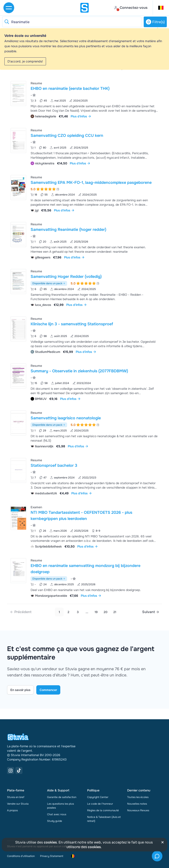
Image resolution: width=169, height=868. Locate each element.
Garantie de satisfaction (62, 797)
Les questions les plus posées (61, 806)
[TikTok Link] (19, 770)
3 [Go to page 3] (78, 612)
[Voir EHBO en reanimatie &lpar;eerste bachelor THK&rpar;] (84, 99)
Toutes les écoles (138, 797)
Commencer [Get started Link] (48, 690)
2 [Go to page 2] (68, 612)
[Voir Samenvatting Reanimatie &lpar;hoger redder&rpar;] (84, 240)
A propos (12, 810)
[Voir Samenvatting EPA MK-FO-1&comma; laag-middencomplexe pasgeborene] (84, 193)
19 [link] (96, 612)
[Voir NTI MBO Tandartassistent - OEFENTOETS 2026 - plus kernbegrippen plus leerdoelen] (84, 526)
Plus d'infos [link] (81, 116)
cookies (50, 842)
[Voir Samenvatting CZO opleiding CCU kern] (84, 146)
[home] (84, 8)
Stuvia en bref (16, 797)
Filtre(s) (155, 22)
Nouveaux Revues (138, 810)
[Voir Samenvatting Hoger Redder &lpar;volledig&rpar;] (84, 287)
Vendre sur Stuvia (18, 804)
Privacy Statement (52, 856)
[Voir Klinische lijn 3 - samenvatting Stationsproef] (84, 335)
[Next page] (151, 612)
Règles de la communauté (103, 810)
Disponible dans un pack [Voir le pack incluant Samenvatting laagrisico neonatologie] (49, 425)
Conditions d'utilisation (21, 856)
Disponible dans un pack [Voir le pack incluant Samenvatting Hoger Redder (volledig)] (49, 283)
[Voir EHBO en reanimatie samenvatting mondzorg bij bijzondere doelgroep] (84, 577)
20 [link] (106, 612)
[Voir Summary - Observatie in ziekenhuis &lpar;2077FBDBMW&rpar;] (84, 382)
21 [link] (115, 612)
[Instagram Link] (11, 770)
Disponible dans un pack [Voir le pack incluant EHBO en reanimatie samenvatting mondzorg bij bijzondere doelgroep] (49, 579)
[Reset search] (7, 22)
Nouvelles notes (137, 804)
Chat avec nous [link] (57, 814)
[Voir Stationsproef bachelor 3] (84, 476)
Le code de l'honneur (100, 804)
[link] (21, 612)
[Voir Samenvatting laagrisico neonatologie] (84, 429)
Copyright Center (98, 797)
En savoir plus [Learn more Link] (20, 690)
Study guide (55, 821)
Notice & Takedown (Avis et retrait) (104, 819)
